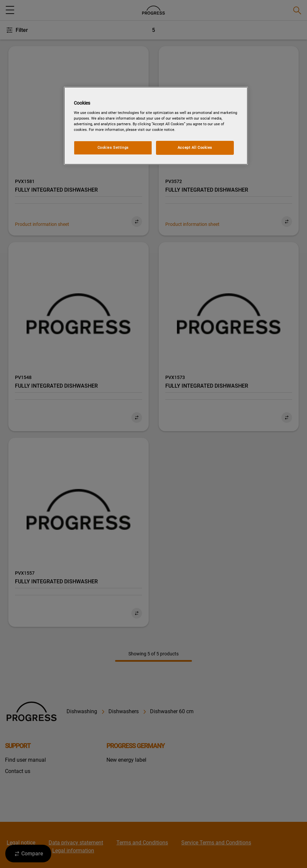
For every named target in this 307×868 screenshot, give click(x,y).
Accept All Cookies (195, 147)
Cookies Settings (113, 147)
